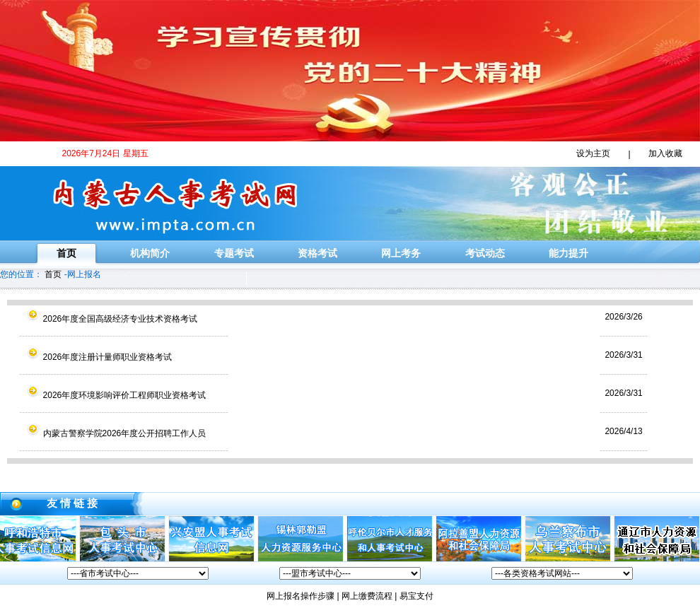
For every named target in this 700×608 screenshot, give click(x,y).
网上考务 (401, 253)
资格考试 (317, 253)
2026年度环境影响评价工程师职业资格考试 (108, 395)
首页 (66, 253)
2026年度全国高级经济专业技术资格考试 (104, 319)
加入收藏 (665, 153)
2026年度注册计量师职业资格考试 (91, 357)
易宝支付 (416, 596)
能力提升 (568, 253)
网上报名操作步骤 (301, 596)
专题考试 (234, 253)
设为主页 (593, 153)
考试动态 (485, 253)
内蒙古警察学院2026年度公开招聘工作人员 (108, 433)
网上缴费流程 (367, 596)
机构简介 (150, 253)
